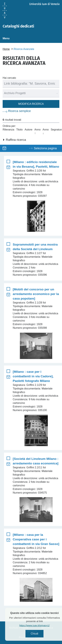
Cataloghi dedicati (18, 26)
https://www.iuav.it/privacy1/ (40, 625)
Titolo (19, 130)
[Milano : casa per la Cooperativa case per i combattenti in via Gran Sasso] (36, 539)
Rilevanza (8, 130)
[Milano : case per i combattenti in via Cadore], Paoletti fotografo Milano (33, 376)
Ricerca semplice (19, 111)
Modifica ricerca (31, 104)
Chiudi (40, 634)
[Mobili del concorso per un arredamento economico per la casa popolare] (36, 294)
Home (6, 49)
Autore (29, 130)
